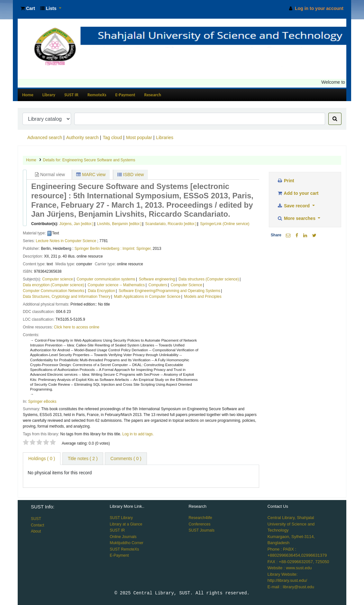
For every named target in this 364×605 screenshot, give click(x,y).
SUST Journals (201, 530)
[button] (28, 9)
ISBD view (131, 175)
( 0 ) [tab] (42, 458)
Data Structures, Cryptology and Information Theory (67, 297)
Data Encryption (101, 291)
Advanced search (45, 137)
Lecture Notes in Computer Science (66, 241)
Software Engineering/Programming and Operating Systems (169, 291)
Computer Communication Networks (54, 291)
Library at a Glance (126, 524)
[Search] (335, 119)
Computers (158, 285)
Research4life (200, 518)
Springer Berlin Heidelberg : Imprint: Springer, (113, 249)
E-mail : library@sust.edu (291, 587)
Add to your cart (298, 193)
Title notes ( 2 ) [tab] (83, 458)
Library (49, 95)
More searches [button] (297, 218)
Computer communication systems (106, 279)
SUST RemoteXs (124, 549)
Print (286, 181)
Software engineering (157, 279)
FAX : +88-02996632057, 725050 (298, 562)
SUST (36, 519)
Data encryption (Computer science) (53, 285)
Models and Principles (203, 297)
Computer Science (187, 285)
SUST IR (71, 95)
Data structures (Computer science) (209, 279)
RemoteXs (97, 95)
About (36, 531)
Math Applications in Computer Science (147, 297)
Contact (37, 525)
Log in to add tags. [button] (138, 434)
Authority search (82, 137)
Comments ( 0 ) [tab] (126, 458)
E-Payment (125, 95)
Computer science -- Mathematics (116, 285)
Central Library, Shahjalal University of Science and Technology (291, 524)
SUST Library (121, 518)
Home (28, 95)
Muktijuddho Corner (127, 543)
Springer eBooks (42, 402)
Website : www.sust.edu (290, 568)
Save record (294, 206)
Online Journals (123, 537)
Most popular (139, 137)
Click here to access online (77, 327)
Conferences (199, 524)
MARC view (91, 175)
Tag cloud (112, 137)
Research (153, 95)
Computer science (58, 279)
